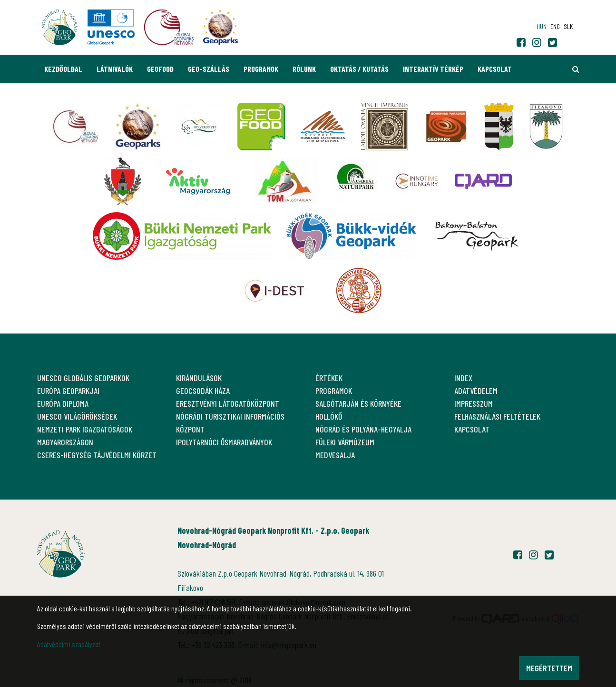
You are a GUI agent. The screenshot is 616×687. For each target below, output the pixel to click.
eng (555, 26)
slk (568, 26)
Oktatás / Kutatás (359, 69)
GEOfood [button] (160, 69)
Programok (261, 69)
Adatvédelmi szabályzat (69, 644)
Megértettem (549, 668)
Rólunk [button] (304, 69)
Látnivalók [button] (115, 69)
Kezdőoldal (63, 69)
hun (542, 26)
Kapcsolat (495, 69)
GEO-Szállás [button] (209, 69)
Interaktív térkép (433, 69)
